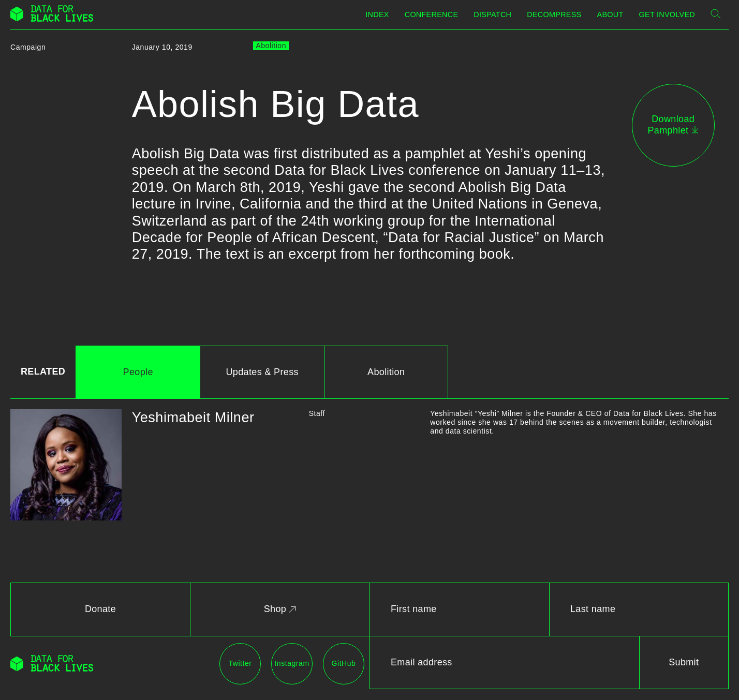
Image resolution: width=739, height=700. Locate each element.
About (610, 14)
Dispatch (492, 14)
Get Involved (667, 14)
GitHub (344, 663)
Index (377, 14)
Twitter (240, 663)
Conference (432, 14)
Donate (100, 609)
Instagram (292, 663)
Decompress (554, 14)
